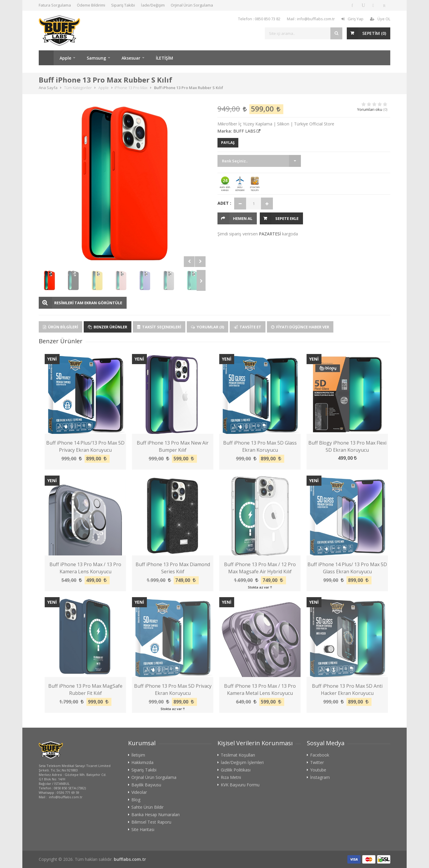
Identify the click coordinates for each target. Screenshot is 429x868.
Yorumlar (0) (207, 327)
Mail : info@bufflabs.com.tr (311, 19)
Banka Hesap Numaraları (156, 815)
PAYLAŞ (228, 143)
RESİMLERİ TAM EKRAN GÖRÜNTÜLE (88, 303)
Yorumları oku (370, 109)
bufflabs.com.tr (130, 859)
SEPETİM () (374, 33)
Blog (136, 800)
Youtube (318, 770)
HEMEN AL (243, 218)
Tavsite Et (248, 327)
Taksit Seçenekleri (159, 327)
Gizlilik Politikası (236, 770)
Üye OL (380, 19)
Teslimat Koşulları (238, 755)
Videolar (139, 792)
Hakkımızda (142, 763)
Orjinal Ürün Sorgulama (192, 5)
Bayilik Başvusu (146, 785)
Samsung (96, 58)
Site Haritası (143, 830)
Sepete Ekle (287, 218)
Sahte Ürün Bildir (147, 807)
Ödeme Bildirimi (91, 5)
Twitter (317, 763)
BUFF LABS (244, 131)
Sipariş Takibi (123, 5)
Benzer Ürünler (108, 327)
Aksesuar (131, 58)
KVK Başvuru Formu (240, 785)
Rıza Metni (231, 777)
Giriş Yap (352, 19)
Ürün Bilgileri (60, 327)
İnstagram (320, 777)
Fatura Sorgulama (55, 5)
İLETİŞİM (164, 58)
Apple (65, 58)
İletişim (138, 755)
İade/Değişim (153, 5)
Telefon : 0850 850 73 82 (259, 19)
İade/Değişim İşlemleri (242, 763)
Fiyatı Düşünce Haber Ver (300, 327)
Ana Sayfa (46, 58)
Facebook (320, 755)
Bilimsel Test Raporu (151, 822)
